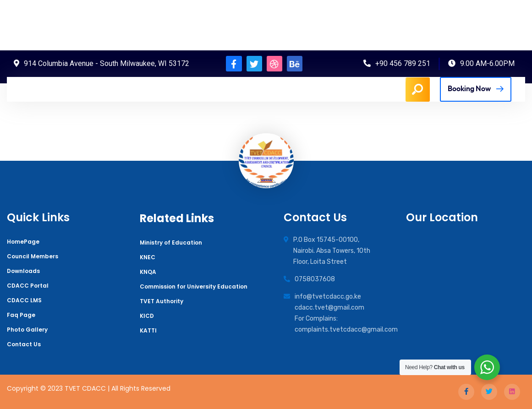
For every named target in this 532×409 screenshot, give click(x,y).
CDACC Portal (28, 286)
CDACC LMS (24, 300)
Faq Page (21, 315)
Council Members (33, 256)
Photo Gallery (27, 330)
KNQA (148, 272)
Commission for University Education (194, 286)
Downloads (23, 271)
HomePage (23, 242)
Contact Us (24, 344)
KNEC (148, 257)
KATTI (148, 330)
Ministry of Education (171, 243)
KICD (147, 316)
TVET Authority (162, 301)
